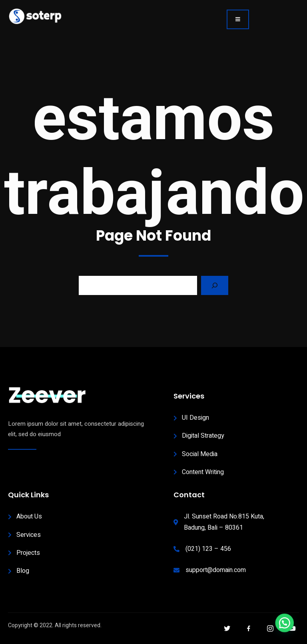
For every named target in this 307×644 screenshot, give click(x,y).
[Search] (215, 285)
